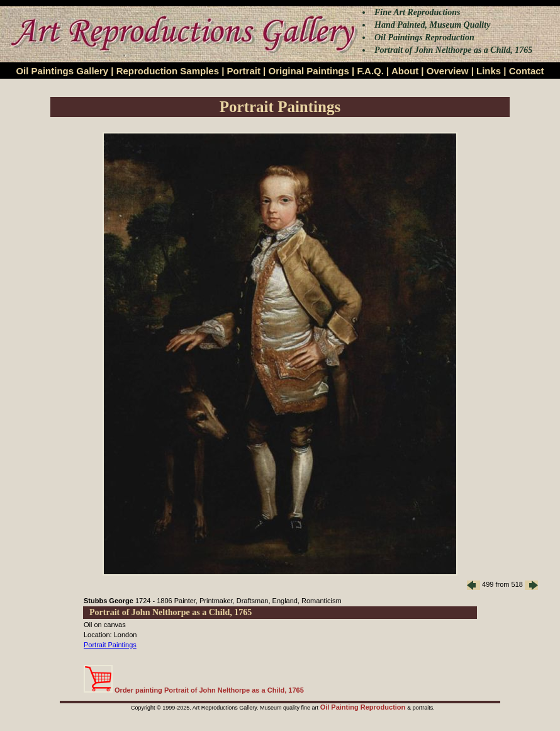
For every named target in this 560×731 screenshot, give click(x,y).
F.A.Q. (370, 71)
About (405, 71)
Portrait (244, 71)
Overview (448, 71)
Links (489, 71)
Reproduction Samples (168, 71)
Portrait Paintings (110, 645)
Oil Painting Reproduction (364, 707)
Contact (527, 71)
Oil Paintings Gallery (62, 71)
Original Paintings (308, 71)
